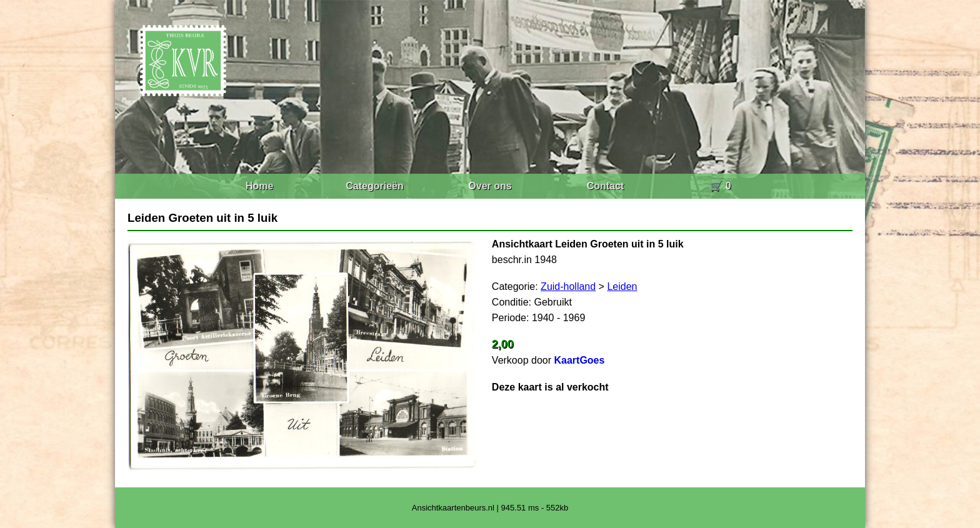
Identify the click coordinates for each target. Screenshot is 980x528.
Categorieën (374, 186)
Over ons (490, 186)
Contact (606, 186)
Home (259, 186)
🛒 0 (720, 186)
